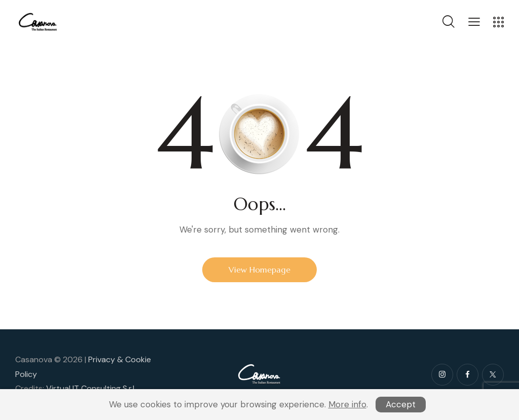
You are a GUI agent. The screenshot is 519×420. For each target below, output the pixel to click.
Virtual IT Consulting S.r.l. (91, 388)
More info (347, 404)
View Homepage (259, 270)
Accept (401, 404)
